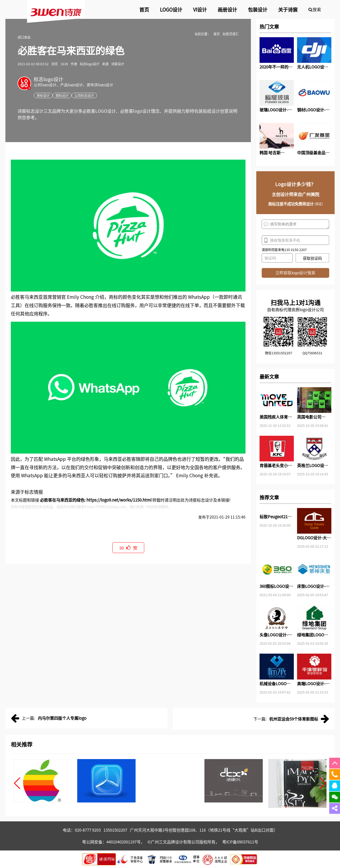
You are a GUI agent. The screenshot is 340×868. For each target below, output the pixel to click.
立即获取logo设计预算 (295, 273)
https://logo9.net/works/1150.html (119, 500)
